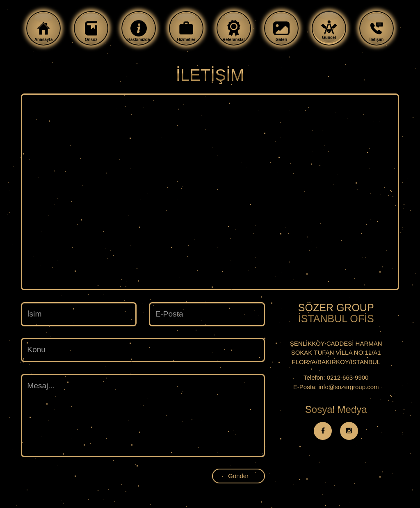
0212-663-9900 (348, 377)
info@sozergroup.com (349, 387)
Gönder (238, 476)
